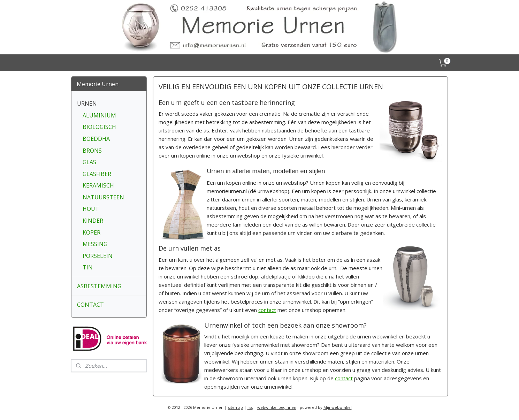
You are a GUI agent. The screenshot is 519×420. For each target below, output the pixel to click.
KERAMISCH (98, 185)
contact (268, 310)
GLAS (89, 162)
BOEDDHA (96, 139)
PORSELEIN (98, 256)
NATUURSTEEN (103, 197)
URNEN (87, 104)
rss (250, 407)
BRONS (92, 151)
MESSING (95, 244)
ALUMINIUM (99, 115)
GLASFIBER (97, 174)
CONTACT (90, 305)
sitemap (235, 407)
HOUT (91, 209)
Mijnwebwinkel (338, 407)
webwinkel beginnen (277, 407)
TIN (88, 267)
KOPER (91, 232)
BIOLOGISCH (99, 127)
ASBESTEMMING (99, 286)
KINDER (93, 221)
